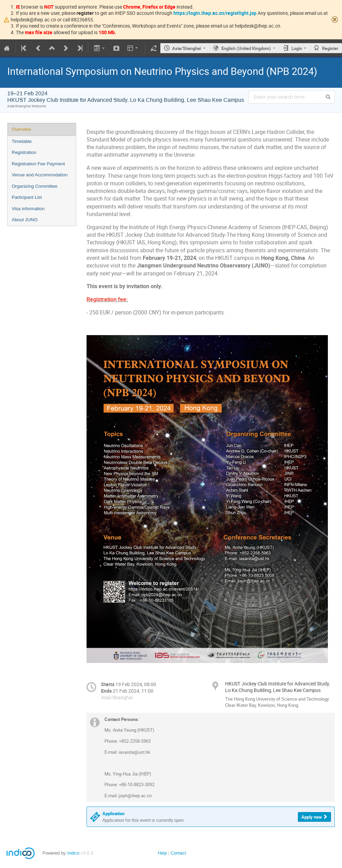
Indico (73, 853)
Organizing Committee (35, 186)
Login (297, 48)
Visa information (28, 209)
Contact (178, 853)
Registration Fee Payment (38, 164)
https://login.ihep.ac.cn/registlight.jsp (215, 13)
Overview (21, 129)
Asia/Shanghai (187, 48)
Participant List (27, 197)
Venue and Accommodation (40, 175)
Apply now (312, 817)
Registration (24, 152)
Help (162, 853)
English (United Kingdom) (246, 48)
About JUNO (25, 220)
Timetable (22, 141)
